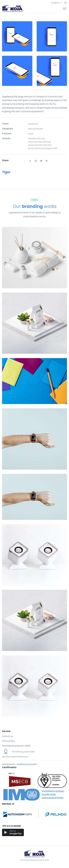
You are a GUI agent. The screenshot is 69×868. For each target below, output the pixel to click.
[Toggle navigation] (65, 8)
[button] (65, 3)
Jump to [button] (55, 3)
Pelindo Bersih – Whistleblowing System (20, 764)
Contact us (7, 736)
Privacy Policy (8, 741)
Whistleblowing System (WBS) (16, 746)
